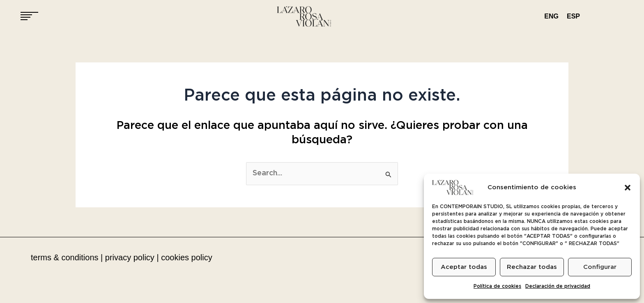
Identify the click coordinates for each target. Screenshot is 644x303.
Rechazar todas (532, 267)
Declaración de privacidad (558, 286)
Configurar (600, 267)
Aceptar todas (464, 267)
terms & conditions (65, 257)
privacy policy (130, 257)
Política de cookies (497, 286)
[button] (628, 188)
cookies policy (187, 257)
